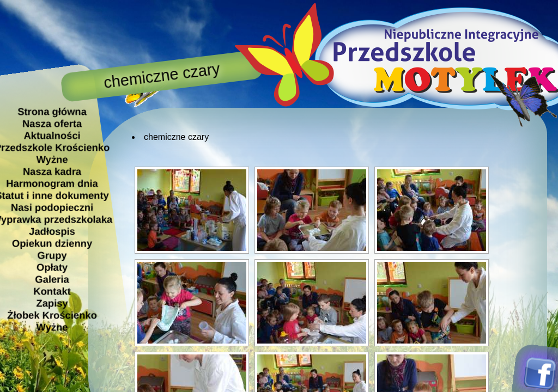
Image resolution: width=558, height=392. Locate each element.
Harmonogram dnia (52, 183)
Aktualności (52, 135)
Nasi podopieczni (52, 207)
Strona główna (52, 111)
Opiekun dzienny (52, 243)
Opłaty (52, 267)
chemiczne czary (176, 137)
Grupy (52, 255)
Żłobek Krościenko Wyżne (52, 321)
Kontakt (52, 291)
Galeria (52, 279)
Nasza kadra (52, 171)
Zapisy (52, 303)
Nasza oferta (52, 123)
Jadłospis (52, 231)
